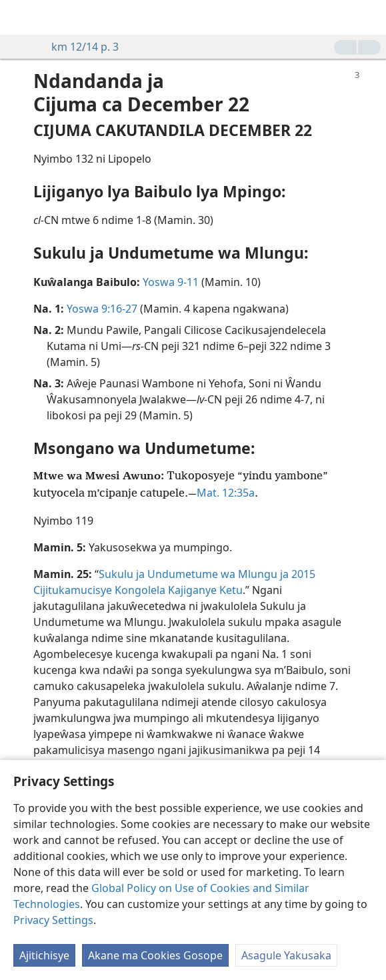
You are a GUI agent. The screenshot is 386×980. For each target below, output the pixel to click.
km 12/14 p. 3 (78, 47)
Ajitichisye (44, 955)
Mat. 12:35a (226, 493)
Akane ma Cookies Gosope (155, 955)
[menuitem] (20, 17)
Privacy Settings (53, 920)
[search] (369, 17)
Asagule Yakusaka (286, 955)
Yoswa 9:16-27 (102, 309)
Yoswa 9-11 (171, 282)
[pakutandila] (20, 17)
